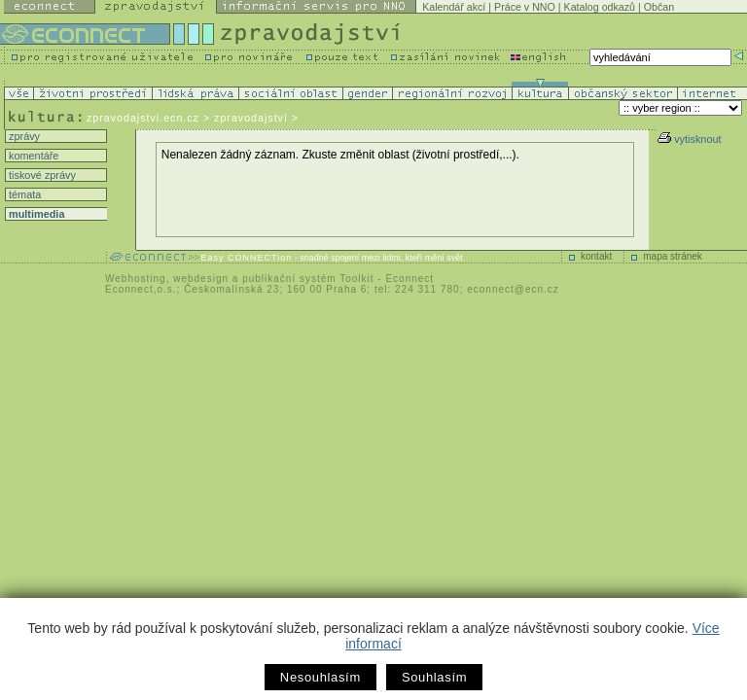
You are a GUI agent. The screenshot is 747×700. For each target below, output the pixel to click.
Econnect (409, 279)
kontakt (596, 256)
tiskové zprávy (41, 175)
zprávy (23, 136)
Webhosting (136, 279)
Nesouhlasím (320, 677)
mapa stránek (673, 256)
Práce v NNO (525, 7)
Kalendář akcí (454, 7)
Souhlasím (434, 677)
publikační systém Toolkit (308, 279)
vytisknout (689, 139)
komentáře (32, 156)
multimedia (35, 214)
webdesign (201, 279)
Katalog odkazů (600, 7)
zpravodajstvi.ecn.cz (143, 118)
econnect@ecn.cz (513, 289)
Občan (659, 7)
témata (23, 194)
